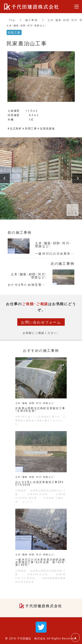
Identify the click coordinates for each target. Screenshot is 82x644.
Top (12, 20)
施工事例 (31, 20)
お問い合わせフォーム (41, 322)
